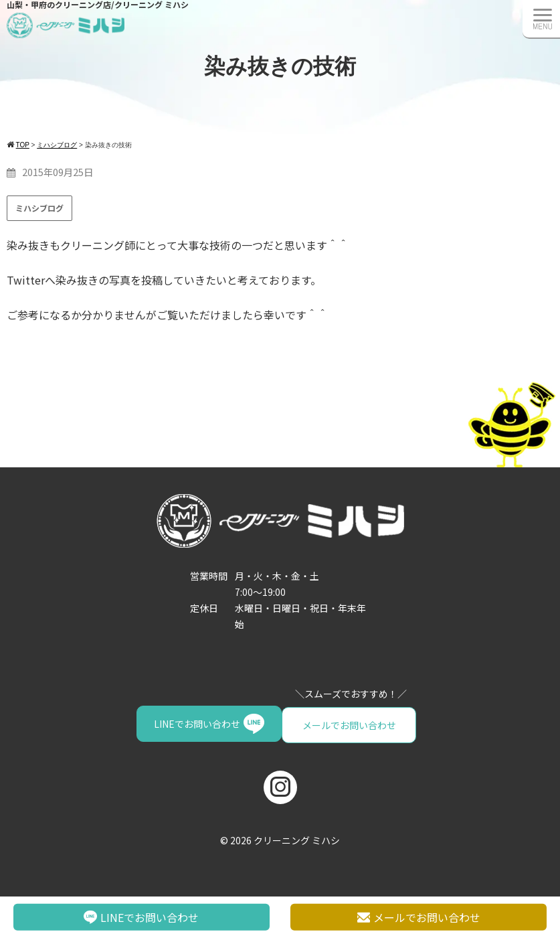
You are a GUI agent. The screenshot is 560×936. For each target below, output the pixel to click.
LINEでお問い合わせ (337, 724)
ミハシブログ (39, 208)
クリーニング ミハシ (297, 838)
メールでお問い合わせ (205, 724)
